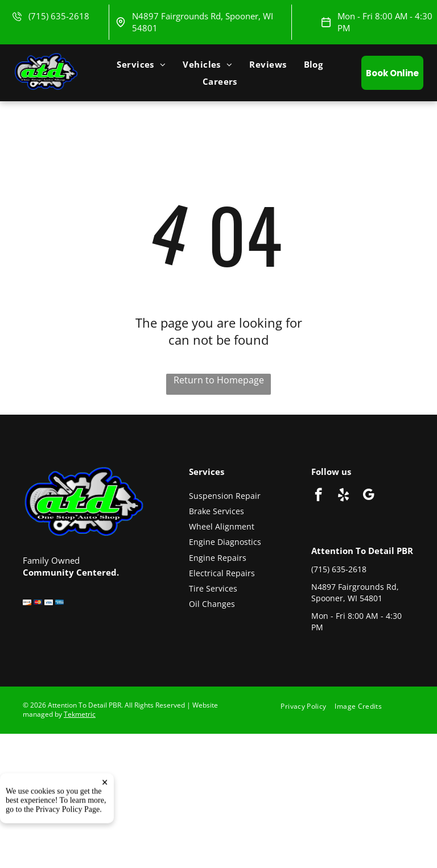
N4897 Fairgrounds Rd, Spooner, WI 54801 (355, 592)
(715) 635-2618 (59, 16)
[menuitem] (141, 64)
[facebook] (318, 496)
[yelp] (343, 496)
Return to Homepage (219, 380)
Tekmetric (80, 714)
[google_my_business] (368, 496)
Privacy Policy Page (68, 844)
